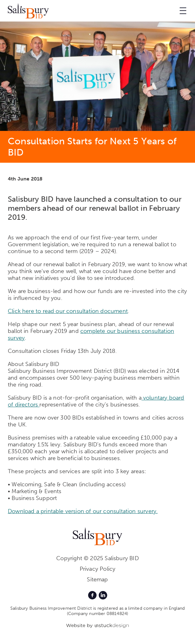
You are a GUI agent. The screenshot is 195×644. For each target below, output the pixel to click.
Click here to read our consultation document (68, 311)
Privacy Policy (98, 569)
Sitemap (97, 579)
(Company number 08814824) (98, 614)
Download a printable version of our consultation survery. (83, 511)
